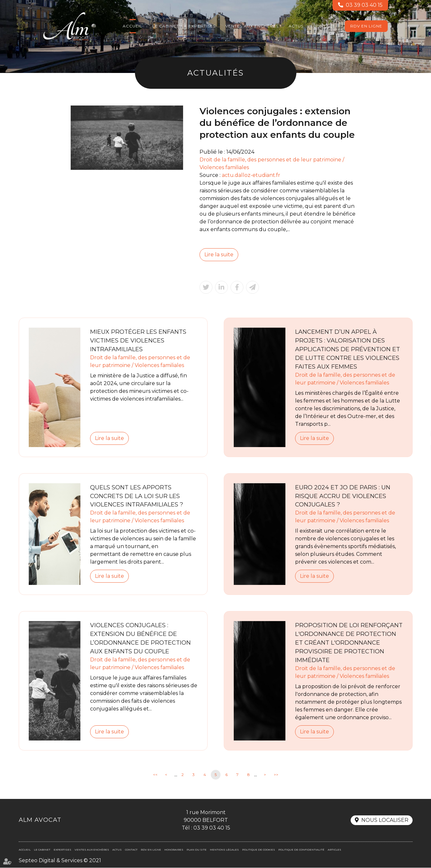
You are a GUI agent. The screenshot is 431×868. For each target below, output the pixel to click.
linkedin (418, 434)
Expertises (202, 26)
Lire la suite (219, 255)
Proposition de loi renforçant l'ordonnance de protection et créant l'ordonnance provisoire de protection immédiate (349, 643)
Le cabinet (166, 26)
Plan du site (197, 850)
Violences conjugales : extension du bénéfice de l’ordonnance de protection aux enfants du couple (140, 639)
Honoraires (174, 850)
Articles (334, 850)
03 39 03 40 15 (364, 5)
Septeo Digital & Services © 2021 (60, 861)
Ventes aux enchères (252, 26)
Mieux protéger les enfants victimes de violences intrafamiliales (138, 341)
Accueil (133, 26)
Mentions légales (224, 850)
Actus (296, 26)
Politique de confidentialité (301, 850)
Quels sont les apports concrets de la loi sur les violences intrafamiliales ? (137, 496)
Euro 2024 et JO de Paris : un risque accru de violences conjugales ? (343, 496)
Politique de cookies (259, 850)
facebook (418, 421)
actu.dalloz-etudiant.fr (251, 175)
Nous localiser (385, 821)
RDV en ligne (366, 26)
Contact (324, 26)
